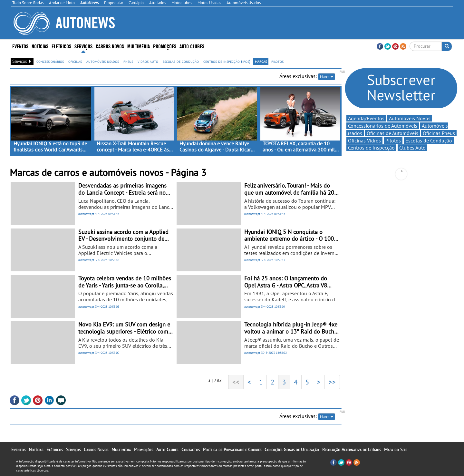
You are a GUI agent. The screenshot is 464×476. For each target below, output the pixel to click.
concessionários (50, 61)
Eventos (20, 46)
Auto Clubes (192, 46)
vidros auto (148, 61)
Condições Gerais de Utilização (292, 450)
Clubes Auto (412, 148)
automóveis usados (103, 61)
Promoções (165, 46)
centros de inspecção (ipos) (227, 61)
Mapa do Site (396, 450)
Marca (327, 77)
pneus (128, 61)
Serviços (83, 46)
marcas (261, 61)
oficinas (75, 61)
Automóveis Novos (410, 118)
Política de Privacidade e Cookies (232, 450)
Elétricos (61, 46)
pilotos (277, 61)
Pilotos (393, 141)
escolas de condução (181, 61)
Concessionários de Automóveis (383, 126)
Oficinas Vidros (364, 141)
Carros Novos (110, 46)
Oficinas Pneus (439, 133)
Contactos (191, 450)
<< (236, 382)
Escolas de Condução (429, 141)
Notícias (40, 46)
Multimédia (139, 46)
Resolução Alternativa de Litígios (352, 450)
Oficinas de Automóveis (392, 133)
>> (332, 382)
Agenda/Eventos (366, 118)
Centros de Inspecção (371, 148)
